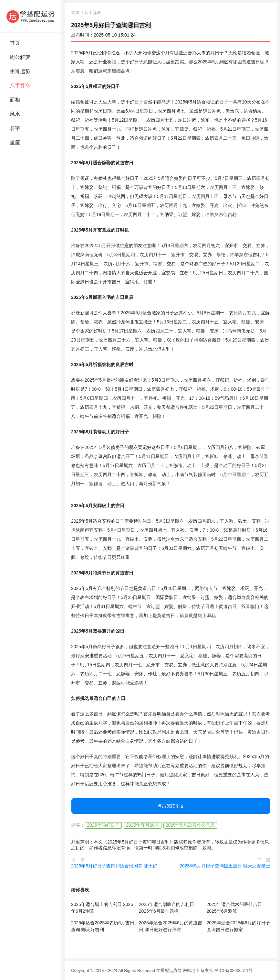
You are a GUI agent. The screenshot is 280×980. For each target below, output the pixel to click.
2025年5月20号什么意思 (190, 825)
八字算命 (20, 86)
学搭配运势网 (169, 970)
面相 (15, 100)
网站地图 (191, 970)
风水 (15, 114)
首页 (15, 43)
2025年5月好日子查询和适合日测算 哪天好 (114, 866)
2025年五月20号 (143, 825)
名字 (15, 128)
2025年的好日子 (103, 825)
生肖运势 (20, 71)
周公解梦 (20, 57)
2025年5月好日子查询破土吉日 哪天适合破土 (225, 866)
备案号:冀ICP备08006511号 (227, 970)
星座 (15, 142)
